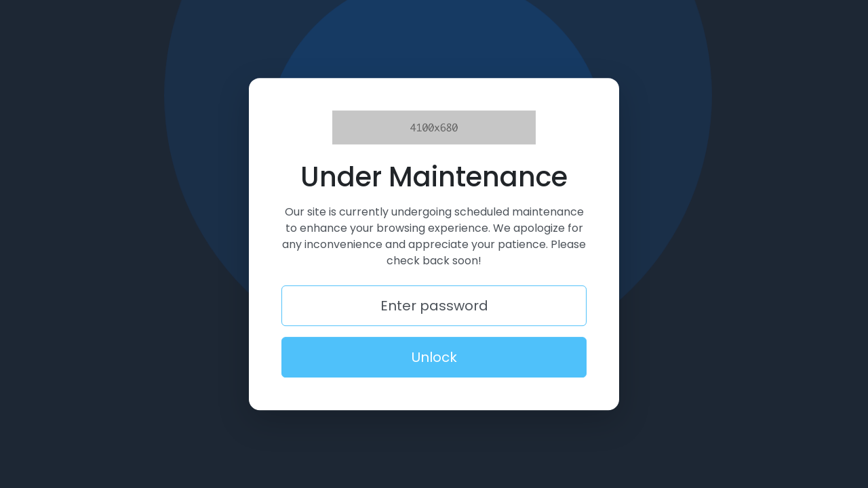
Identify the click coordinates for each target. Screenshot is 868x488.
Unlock (434, 357)
